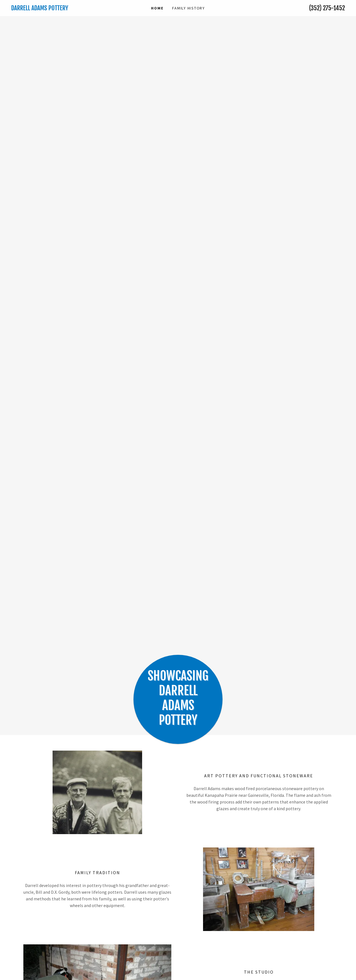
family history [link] (189, 8)
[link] (53, 9)
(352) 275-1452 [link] (327, 8)
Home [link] (157, 8)
